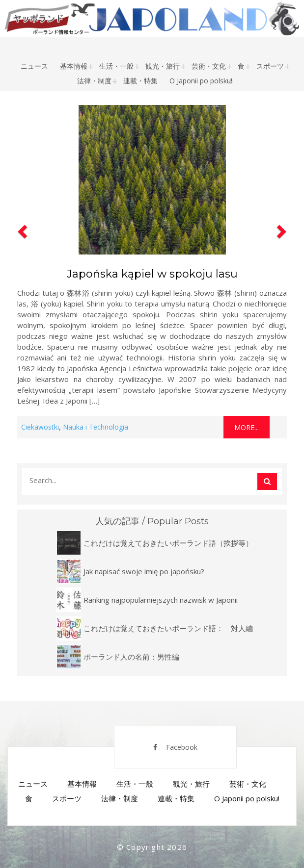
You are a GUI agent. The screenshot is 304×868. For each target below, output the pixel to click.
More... (247, 427)
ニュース (34, 66)
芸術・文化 (209, 66)
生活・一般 (116, 66)
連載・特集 (140, 81)
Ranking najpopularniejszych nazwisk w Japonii (161, 600)
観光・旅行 (163, 66)
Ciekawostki (40, 427)
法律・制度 (94, 81)
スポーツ (270, 66)
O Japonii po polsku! (201, 81)
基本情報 (74, 66)
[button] (21, 270)
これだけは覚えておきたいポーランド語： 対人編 (168, 628)
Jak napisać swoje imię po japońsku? (144, 571)
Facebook (175, 747)
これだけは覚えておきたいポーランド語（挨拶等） (168, 543)
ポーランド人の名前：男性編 (131, 657)
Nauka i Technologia (96, 427)
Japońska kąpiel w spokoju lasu (152, 274)
